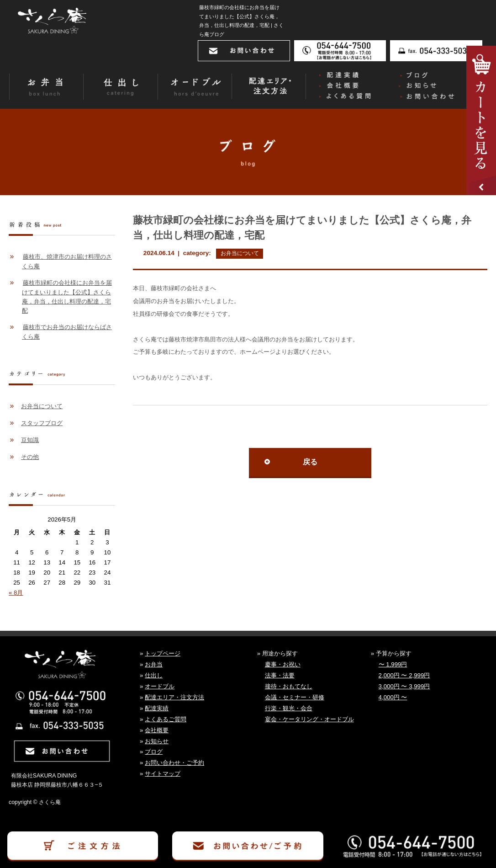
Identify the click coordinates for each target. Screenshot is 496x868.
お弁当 (154, 664)
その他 (30, 457)
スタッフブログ (42, 423)
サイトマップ (163, 774)
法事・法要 (280, 675)
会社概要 (157, 730)
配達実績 (157, 708)
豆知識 (30, 440)
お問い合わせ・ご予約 (174, 763)
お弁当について (240, 253)
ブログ (154, 752)
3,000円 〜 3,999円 (404, 686)
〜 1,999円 (393, 664)
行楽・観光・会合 (289, 708)
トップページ (163, 653)
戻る (310, 462)
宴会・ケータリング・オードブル (309, 719)
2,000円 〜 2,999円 (404, 675)
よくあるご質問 (166, 719)
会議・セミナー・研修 (295, 697)
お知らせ (157, 741)
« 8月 (16, 593)
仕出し (154, 675)
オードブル (160, 686)
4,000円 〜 (393, 697)
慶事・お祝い (283, 664)
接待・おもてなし (289, 686)
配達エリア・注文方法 (174, 697)
